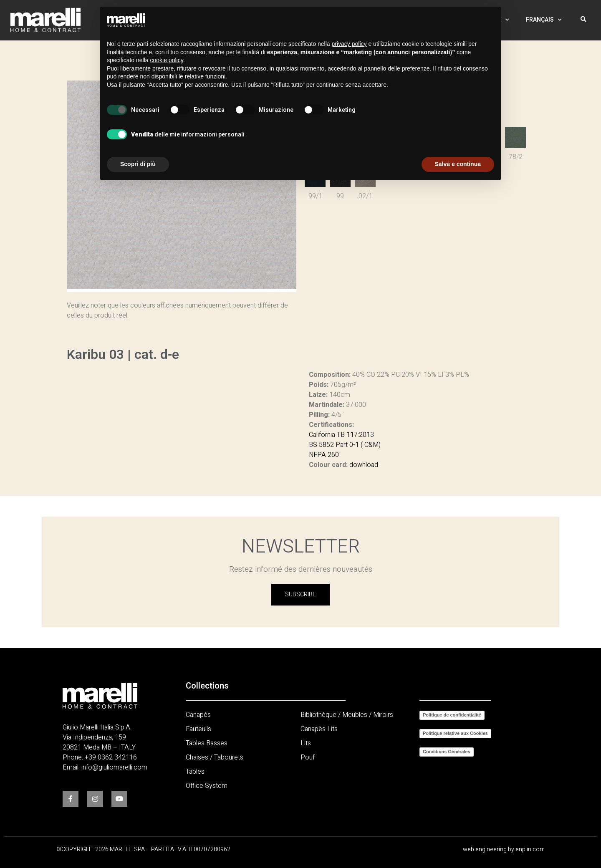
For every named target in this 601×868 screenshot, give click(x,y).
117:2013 (359, 435)
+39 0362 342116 (111, 757)
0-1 (353, 445)
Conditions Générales (447, 752)
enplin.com (530, 849)
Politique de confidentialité (452, 715)
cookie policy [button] (167, 60)
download (364, 465)
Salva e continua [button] (458, 164)
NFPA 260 (324, 455)
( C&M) (370, 445)
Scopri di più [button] (138, 164)
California (322, 435)
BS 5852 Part (328, 445)
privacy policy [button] (349, 44)
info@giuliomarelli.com (114, 767)
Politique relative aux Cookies (455, 733)
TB (340, 435)
